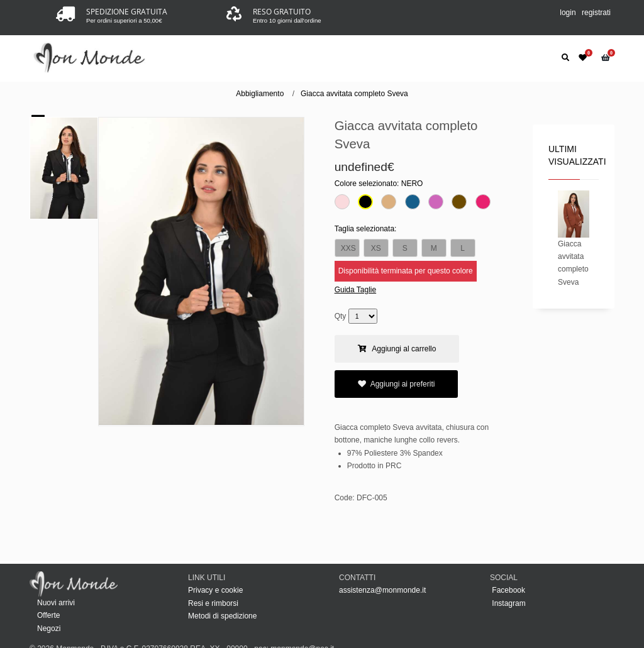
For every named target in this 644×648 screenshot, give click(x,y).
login (568, 13)
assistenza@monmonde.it (382, 590)
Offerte (48, 615)
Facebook (508, 590)
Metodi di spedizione (222, 616)
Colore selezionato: (379, 184)
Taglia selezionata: (366, 229)
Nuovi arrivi (56, 603)
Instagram (508, 603)
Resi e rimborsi (213, 603)
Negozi (49, 629)
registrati (596, 13)
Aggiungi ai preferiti (397, 384)
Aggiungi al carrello (397, 349)
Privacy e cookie (215, 590)
